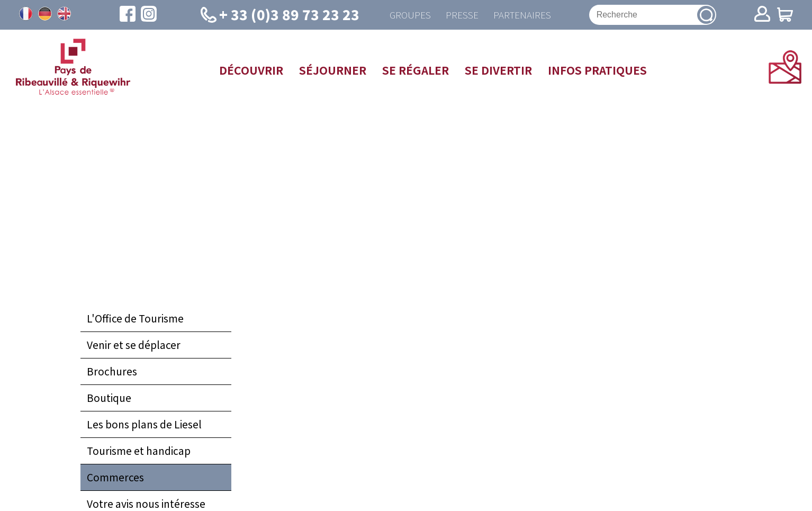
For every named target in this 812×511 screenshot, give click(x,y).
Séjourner (333, 71)
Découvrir (251, 71)
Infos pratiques (597, 71)
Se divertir (498, 71)
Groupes (408, 15)
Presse (461, 15)
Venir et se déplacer (134, 346)
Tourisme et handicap (139, 452)
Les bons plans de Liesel (144, 425)
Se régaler (416, 71)
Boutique (109, 399)
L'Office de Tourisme (135, 319)
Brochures (112, 372)
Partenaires (523, 15)
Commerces (115, 478)
